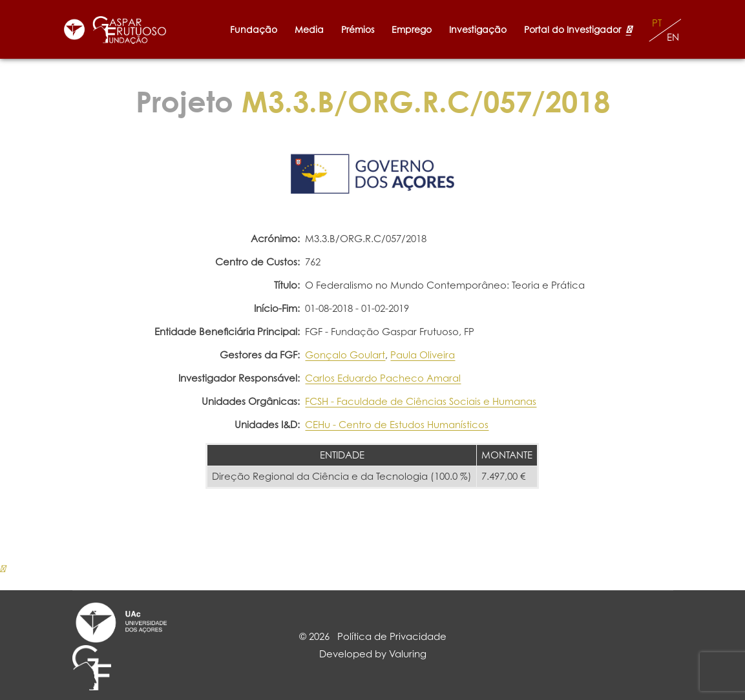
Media (309, 29)
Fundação (254, 29)
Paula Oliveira (423, 355)
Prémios (358, 29)
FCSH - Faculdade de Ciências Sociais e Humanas (421, 401)
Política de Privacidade (392, 636)
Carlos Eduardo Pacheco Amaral (383, 378)
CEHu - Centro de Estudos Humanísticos (397, 425)
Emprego (412, 29)
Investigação (478, 29)
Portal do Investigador (578, 29)
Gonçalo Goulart (345, 355)
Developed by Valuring (373, 654)
